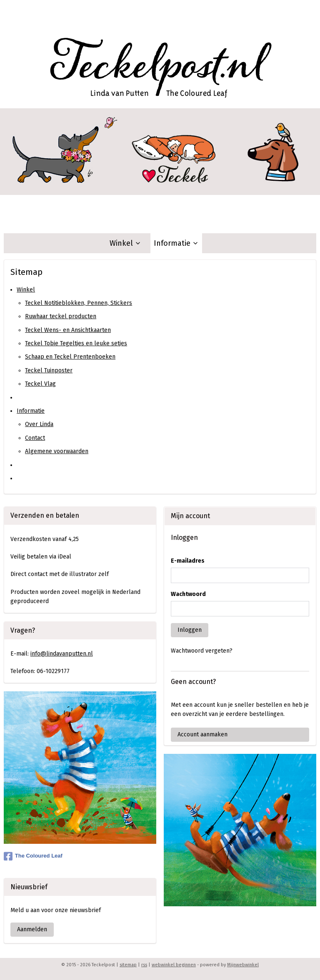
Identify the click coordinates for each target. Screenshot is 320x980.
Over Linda (39, 424)
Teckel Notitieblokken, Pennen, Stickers (79, 303)
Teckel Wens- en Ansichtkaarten (68, 330)
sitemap (128, 965)
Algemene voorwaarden (57, 451)
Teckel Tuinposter (49, 370)
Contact (35, 438)
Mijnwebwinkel (243, 965)
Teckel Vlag (40, 384)
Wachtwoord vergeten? (202, 651)
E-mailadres (188, 561)
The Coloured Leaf (33, 856)
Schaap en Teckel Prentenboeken (70, 357)
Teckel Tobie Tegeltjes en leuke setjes (76, 343)
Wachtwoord (188, 594)
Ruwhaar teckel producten (61, 316)
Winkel (125, 243)
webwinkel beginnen (174, 965)
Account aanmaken (202, 734)
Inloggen (190, 630)
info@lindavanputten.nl (62, 654)
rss (144, 965)
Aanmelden (32, 929)
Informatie (176, 243)
